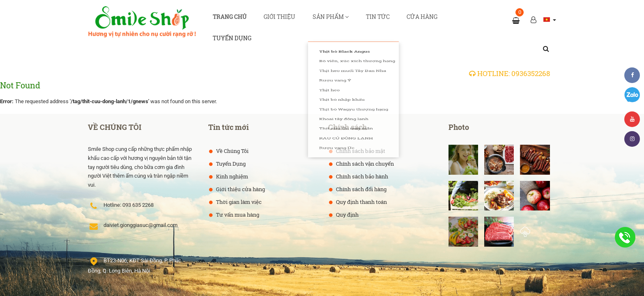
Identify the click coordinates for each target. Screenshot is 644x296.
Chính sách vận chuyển (364, 139)
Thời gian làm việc (238, 178)
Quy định (347, 190)
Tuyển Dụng (230, 139)
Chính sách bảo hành (361, 152)
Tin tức (360, 20)
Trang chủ (241, 20)
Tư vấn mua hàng (237, 190)
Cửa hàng (394, 20)
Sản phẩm (323, 20)
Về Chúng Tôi (232, 127)
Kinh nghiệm (231, 152)
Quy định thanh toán (361, 178)
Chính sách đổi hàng (361, 165)
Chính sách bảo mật (360, 127)
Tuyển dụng (436, 20)
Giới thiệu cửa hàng (240, 165)
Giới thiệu (281, 20)
